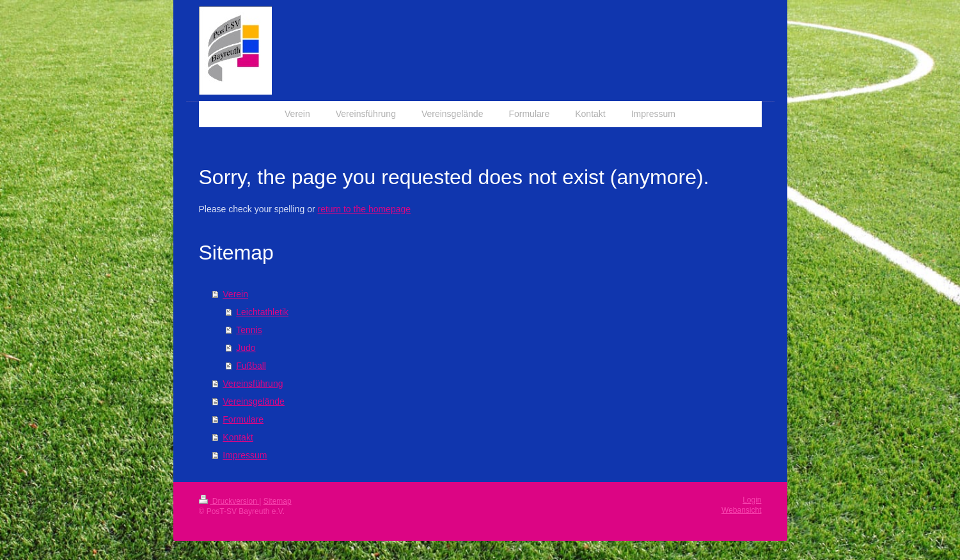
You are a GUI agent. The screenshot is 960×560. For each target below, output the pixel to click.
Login (752, 500)
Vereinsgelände (254, 401)
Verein (235, 294)
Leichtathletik (262, 312)
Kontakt (238, 437)
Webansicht (741, 510)
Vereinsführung (253, 384)
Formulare (243, 419)
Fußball (251, 366)
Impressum (245, 455)
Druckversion (229, 501)
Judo (246, 348)
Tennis (249, 330)
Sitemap (278, 501)
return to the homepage (365, 209)
